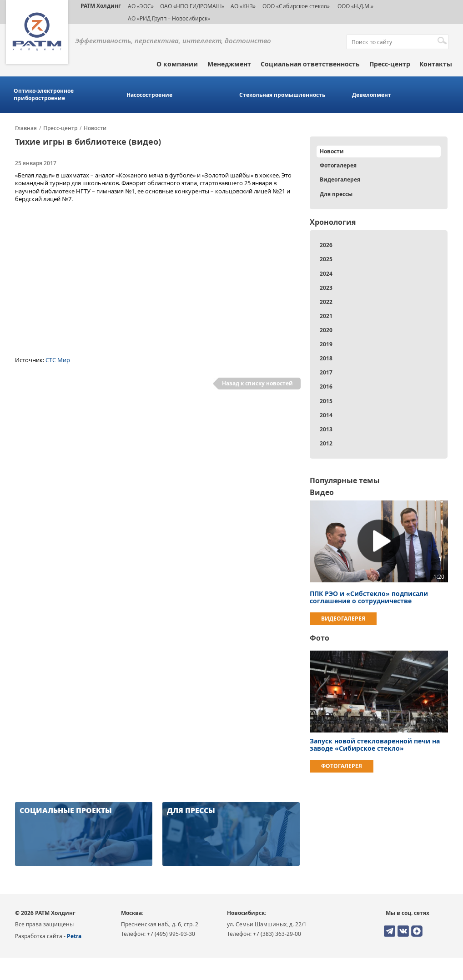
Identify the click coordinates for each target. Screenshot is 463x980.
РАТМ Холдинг (101, 6)
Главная (26, 128)
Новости (95, 128)
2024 (326, 274)
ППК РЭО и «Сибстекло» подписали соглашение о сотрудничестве (369, 597)
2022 (326, 302)
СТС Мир (58, 360)
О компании (177, 64)
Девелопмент (372, 95)
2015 (326, 401)
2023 (326, 288)
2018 (326, 358)
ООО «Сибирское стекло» (296, 6)
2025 (326, 259)
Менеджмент (229, 64)
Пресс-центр (390, 64)
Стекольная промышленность (282, 95)
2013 (326, 429)
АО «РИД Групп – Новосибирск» (169, 18)
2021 (326, 316)
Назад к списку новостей (257, 383)
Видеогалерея (340, 179)
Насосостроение (149, 95)
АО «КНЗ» (243, 6)
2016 (326, 386)
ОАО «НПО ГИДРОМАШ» (192, 6)
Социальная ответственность (310, 64)
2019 (326, 344)
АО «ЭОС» (141, 6)
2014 (326, 415)
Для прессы (336, 194)
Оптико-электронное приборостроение (44, 95)
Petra (74, 936)
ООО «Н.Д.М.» (355, 6)
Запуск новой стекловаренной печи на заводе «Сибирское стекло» (375, 745)
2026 (326, 245)
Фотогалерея (338, 165)
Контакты (436, 64)
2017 (326, 372)
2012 (326, 443)
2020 (326, 330)
